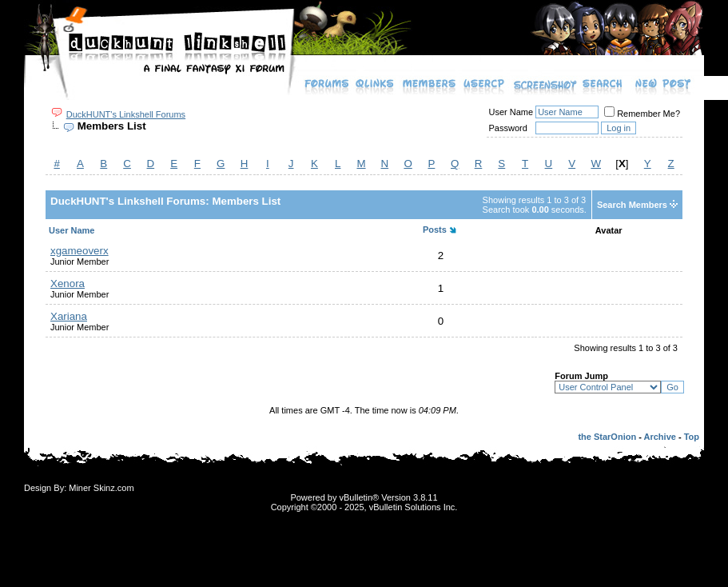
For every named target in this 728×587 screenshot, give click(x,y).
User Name (511, 112)
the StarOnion (607, 437)
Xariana (69, 316)
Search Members (632, 205)
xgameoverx (80, 251)
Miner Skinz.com (101, 488)
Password (508, 128)
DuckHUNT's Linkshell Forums (126, 114)
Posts (435, 230)
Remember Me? (642, 114)
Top (692, 437)
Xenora (68, 284)
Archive (660, 437)
